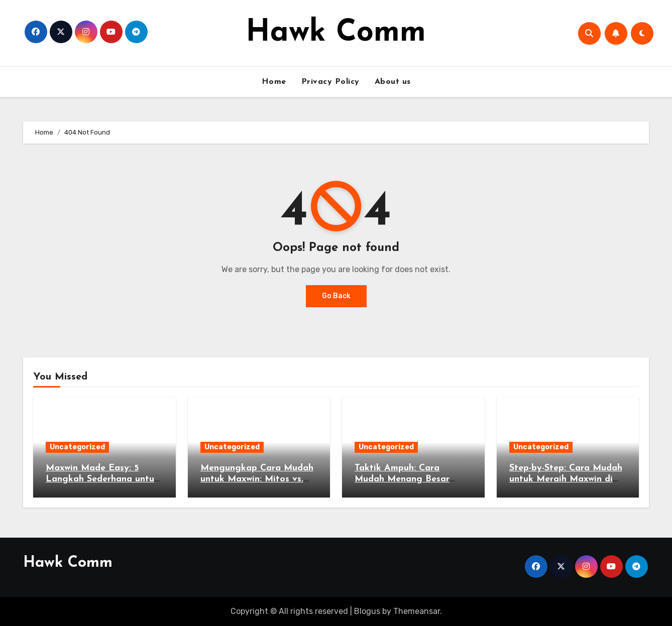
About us (393, 82)
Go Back (336, 296)
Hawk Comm (336, 33)
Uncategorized (77, 447)
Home (274, 82)
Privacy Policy (330, 82)
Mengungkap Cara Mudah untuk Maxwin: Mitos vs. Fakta (257, 479)
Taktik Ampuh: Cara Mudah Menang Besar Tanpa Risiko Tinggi (402, 479)
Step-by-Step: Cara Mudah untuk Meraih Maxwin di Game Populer (566, 479)
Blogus (367, 611)
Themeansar (417, 611)
